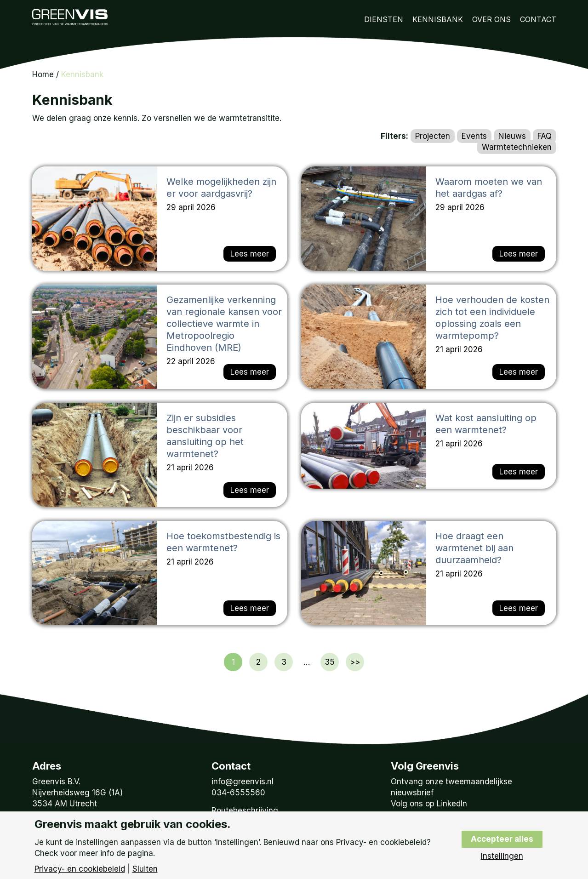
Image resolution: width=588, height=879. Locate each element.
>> (355, 662)
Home (43, 74)
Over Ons (491, 19)
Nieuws (512, 136)
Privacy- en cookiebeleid (80, 869)
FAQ (545, 136)
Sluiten (145, 869)
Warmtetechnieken (517, 147)
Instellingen (502, 856)
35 (330, 662)
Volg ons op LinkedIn (429, 804)
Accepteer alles (502, 839)
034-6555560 (238, 793)
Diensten (384, 19)
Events (474, 136)
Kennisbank (438, 19)
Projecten (433, 136)
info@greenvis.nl (243, 782)
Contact (538, 19)
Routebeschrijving (245, 811)
